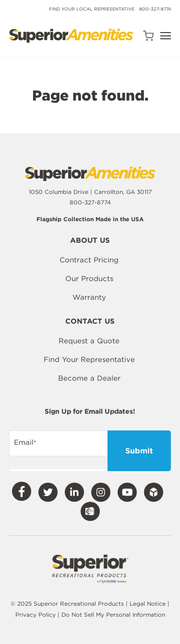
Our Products (89, 279)
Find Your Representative (89, 360)
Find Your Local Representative (92, 9)
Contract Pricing (89, 260)
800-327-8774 (155, 9)
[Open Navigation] (166, 36)
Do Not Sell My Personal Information (113, 615)
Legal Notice (148, 604)
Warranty (89, 297)
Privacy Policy (36, 615)
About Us (90, 241)
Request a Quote (89, 341)
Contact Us (90, 322)
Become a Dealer (89, 378)
